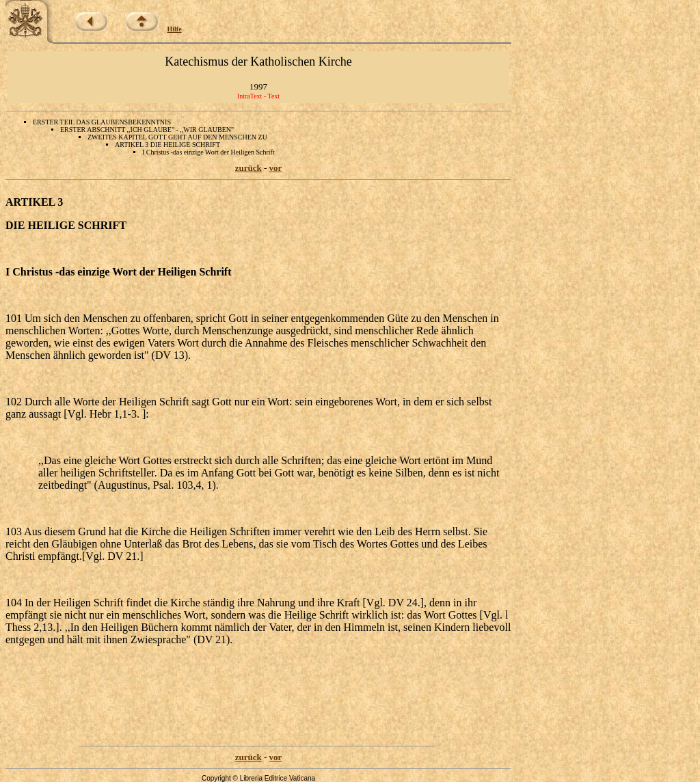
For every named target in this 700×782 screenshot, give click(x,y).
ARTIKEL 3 (34, 202)
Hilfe (175, 29)
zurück (248, 168)
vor (276, 168)
